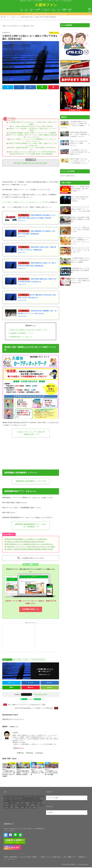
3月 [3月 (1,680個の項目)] (12, 797)
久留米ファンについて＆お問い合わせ (50, 858)
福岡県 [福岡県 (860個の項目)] (12, 808)
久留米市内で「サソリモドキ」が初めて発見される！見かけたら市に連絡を (31, 547)
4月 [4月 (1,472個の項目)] (15, 797)
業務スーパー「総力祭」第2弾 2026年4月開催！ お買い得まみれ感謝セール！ (80, 188)
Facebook (30, 754)
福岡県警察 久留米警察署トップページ (21, 334)
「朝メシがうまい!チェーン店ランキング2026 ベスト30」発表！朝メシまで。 (80, 250)
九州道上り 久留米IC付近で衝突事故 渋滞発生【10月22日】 (26, 542)
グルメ (26, 10)
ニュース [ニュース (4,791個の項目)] (28, 801)
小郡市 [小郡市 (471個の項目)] (12, 806)
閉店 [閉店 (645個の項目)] (30, 808)
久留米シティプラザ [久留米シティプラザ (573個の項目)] (9, 804)
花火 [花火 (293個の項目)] (27, 808)
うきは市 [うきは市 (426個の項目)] (10, 799)
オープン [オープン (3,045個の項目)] (6, 801)
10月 (16, 660)
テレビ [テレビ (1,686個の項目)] (22, 801)
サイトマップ (11, 860)
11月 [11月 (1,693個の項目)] (38, 797)
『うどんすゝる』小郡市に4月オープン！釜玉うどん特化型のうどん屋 (80, 229)
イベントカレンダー (46, 10)
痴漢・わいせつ (8, 660)
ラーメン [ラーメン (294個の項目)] (40, 801)
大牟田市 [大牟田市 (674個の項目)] (6, 806)
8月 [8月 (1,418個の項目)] (28, 797)
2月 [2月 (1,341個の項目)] (8, 797)
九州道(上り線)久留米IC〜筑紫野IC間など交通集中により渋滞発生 (80, 219)
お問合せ (70, 10)
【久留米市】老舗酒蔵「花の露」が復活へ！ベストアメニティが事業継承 (32, 133)
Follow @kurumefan (41, 695)
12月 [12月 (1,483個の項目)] (42, 797)
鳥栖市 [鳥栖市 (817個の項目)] (35, 808)
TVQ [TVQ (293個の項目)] (5, 799)
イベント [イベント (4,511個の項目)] (28, 799)
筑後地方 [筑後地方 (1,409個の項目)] (17, 808)
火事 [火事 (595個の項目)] (43, 806)
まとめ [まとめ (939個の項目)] (15, 799)
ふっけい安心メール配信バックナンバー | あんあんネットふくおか (24, 202)
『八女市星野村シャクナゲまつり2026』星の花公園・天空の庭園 (74, 152)
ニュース (59, 10)
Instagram (40, 754)
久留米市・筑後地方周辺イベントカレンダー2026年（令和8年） (21, 858)
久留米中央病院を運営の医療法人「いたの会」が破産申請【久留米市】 (74, 134)
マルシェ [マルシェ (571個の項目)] (34, 801)
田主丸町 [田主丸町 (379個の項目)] (6, 808)
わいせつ (22, 660)
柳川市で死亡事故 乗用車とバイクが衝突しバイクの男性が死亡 (27, 540)
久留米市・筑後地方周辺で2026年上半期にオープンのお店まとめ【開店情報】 (46, 14)
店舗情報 (64, 10)
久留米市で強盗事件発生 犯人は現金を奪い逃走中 (31, 163)
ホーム (22, 10)
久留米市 (43, 660)
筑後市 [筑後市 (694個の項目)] (22, 808)
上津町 (36, 660)
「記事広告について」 (18, 748)
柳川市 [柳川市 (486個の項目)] (38, 806)
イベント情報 (37, 10)
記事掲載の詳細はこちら (31, 610)
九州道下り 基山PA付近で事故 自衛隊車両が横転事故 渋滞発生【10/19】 (30, 550)
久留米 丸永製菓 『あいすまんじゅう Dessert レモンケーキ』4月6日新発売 (74, 161)
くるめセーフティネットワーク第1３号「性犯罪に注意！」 (31, 433)
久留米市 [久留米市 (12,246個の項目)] (18, 804)
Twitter (21, 754)
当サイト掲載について (69, 858)
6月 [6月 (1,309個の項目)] (21, 797)
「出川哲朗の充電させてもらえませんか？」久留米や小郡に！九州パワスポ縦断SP (74, 125)
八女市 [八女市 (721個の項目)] (33, 804)
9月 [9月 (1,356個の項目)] (31, 797)
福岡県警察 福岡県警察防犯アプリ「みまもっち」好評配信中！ (31, 526)
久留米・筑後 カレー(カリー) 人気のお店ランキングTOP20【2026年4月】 (32, 152)
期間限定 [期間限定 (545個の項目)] (33, 806)
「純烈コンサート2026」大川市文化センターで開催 (74, 143)
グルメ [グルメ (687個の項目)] (12, 801)
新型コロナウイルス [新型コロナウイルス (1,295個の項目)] (20, 806)
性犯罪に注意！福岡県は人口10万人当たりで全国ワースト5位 (28, 330)
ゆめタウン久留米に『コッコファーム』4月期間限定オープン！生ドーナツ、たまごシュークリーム (80, 241)
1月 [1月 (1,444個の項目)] (5, 797)
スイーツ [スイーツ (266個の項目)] (17, 801)
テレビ (54, 10)
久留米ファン (46, 5)
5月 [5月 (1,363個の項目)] (18, 797)
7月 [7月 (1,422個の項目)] (25, 797)
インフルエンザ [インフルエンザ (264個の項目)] (35, 799)
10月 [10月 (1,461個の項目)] (35, 797)
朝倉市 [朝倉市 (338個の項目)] (28, 806)
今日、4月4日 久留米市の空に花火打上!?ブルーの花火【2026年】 (32, 126)
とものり (15, 733)
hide (34, 326)
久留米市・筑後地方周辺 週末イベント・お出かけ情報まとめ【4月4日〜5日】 (80, 280)
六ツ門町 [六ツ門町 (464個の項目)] (38, 804)
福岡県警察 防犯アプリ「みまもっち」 (21, 337)
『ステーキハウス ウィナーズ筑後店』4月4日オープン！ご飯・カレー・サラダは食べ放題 (80, 209)
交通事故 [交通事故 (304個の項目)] (27, 804)
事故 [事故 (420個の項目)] (22, 804)
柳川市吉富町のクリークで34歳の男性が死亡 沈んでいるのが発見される (30, 545)
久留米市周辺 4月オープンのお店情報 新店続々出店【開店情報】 (32, 154)
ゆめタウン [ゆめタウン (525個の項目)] (21, 799)
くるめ (31, 10)
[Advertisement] (31, 104)
